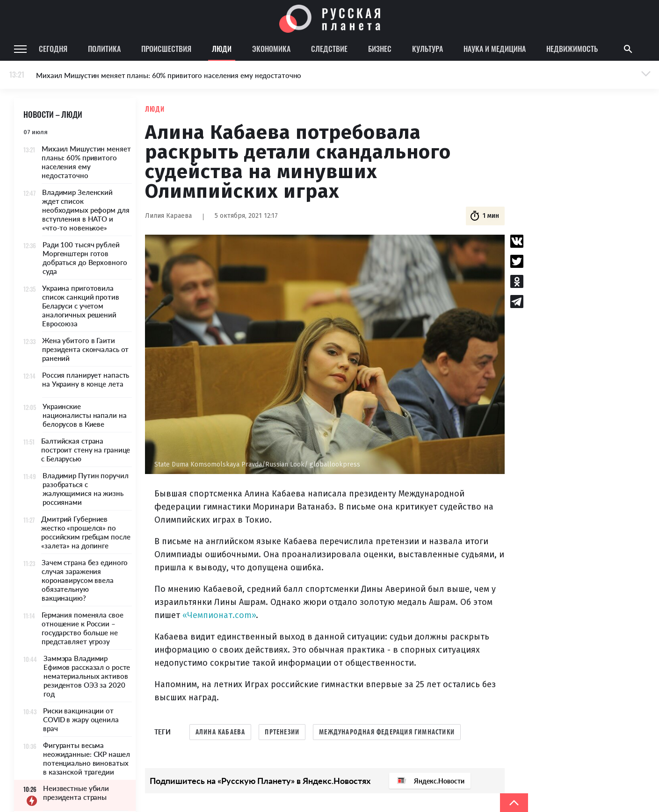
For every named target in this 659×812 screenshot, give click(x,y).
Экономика (271, 49)
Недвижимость (572, 49)
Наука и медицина (495, 49)
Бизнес (380, 49)
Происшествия (166, 49)
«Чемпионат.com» (219, 615)
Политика (104, 49)
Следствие (329, 49)
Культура (427, 49)
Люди (222, 49)
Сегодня (53, 49)
